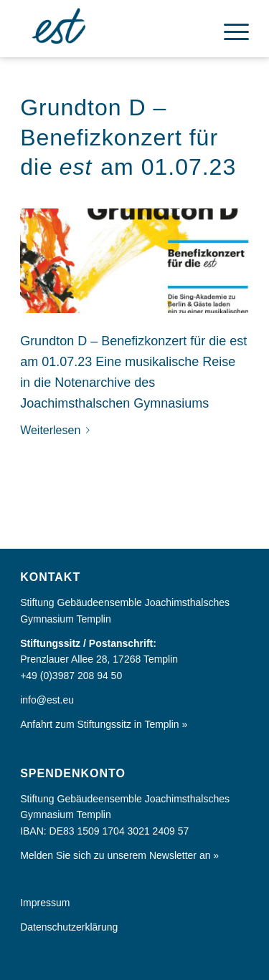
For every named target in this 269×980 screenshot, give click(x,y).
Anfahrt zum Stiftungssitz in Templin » (104, 724)
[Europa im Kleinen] (112, 29)
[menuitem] (229, 29)
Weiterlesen (58, 430)
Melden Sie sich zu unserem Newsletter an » (119, 855)
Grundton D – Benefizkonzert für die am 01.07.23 (128, 137)
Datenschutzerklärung (69, 927)
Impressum (45, 903)
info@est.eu (47, 700)
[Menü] (229, 29)
